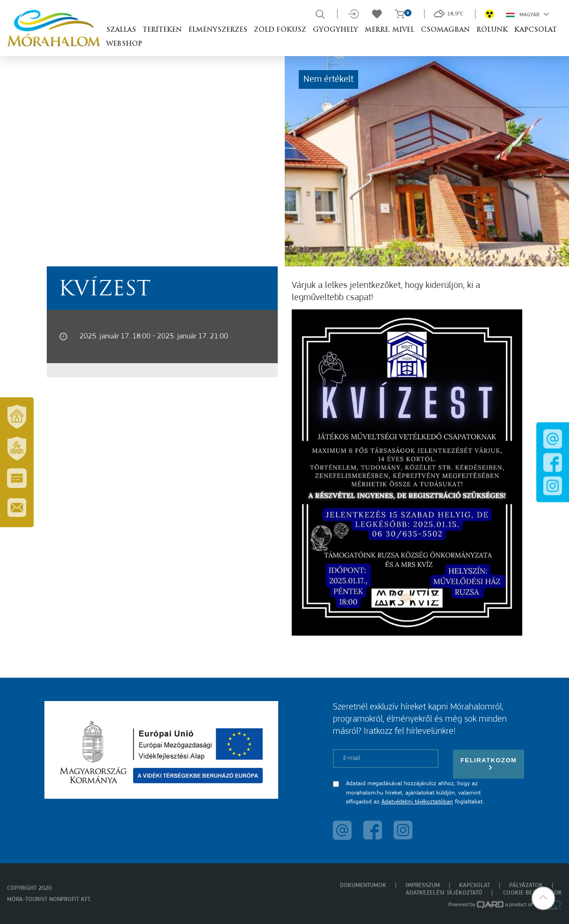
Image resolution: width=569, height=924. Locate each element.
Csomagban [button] (445, 30)
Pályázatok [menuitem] (526, 885)
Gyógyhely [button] (335, 30)
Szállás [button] (121, 30)
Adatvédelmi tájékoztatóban (417, 802)
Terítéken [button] (162, 30)
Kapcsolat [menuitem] (475, 885)
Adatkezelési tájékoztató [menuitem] (444, 893)
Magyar (528, 14)
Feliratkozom (489, 764)
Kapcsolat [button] (536, 30)
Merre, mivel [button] (389, 30)
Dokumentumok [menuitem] (363, 885)
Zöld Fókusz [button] (280, 30)
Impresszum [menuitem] (423, 885)
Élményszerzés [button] (218, 30)
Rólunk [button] (492, 30)
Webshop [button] (124, 44)
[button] (543, 898)
